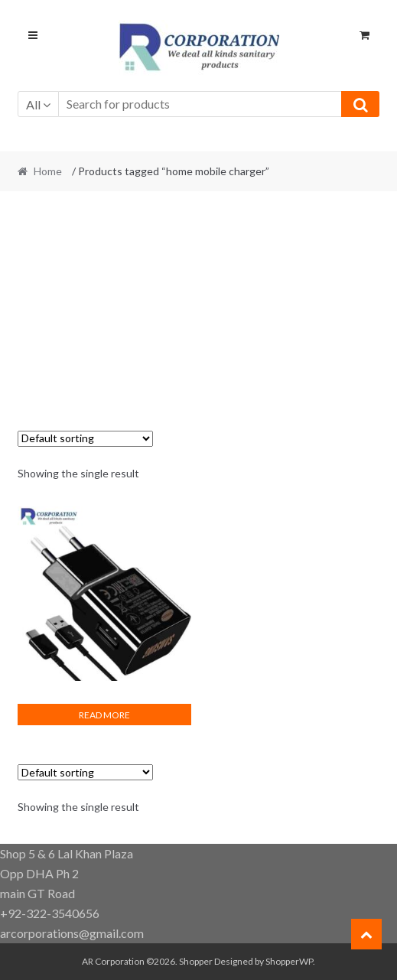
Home (48, 171)
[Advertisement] (199, 315)
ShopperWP (289, 961)
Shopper (196, 961)
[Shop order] (85, 439)
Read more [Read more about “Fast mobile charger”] (104, 715)
